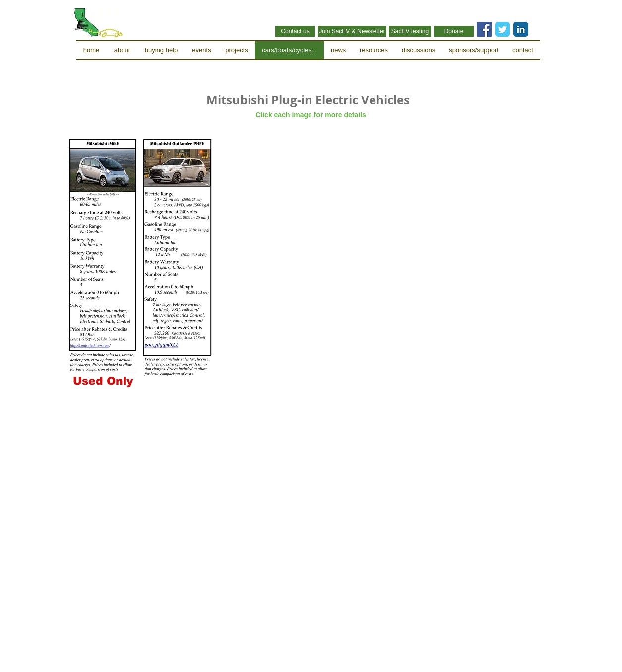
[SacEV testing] (410, 31)
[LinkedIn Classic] (521, 29)
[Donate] (454, 31)
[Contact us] (295, 31)
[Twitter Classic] (502, 29)
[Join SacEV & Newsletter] (352, 31)
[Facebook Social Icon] (484, 29)
